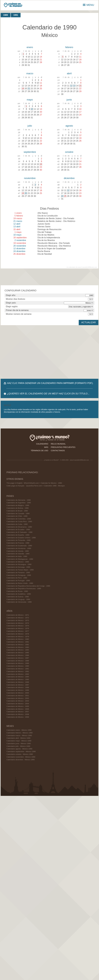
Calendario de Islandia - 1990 (18, 554)
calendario (42, 444)
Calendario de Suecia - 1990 (18, 597)
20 (26, 193)
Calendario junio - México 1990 (19, 743)
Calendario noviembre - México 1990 (21, 757)
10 (32, 109)
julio (30, 126)
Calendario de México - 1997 (18, 685)
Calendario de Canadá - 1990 (18, 514)
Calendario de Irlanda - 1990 (18, 551)
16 (41, 164)
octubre (69, 152)
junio (69, 100)
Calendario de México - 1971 (18, 615)
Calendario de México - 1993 (18, 674)
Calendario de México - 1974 (18, 623)
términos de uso (39, 451)
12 (71, 86)
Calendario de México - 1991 (18, 669)
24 (62, 196)
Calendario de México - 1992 (18, 671)
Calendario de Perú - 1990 (17, 578)
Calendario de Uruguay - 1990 (18, 599)
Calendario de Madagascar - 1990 (20, 559)
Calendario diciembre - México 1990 (21, 760)
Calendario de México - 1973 (18, 620)
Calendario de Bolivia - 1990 (18, 508)
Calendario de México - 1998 (18, 687)
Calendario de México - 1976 (18, 628)
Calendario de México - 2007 (18, 712)
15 (80, 86)
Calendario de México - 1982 (18, 645)
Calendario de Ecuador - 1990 (18, 530)
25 (65, 196)
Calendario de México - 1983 (18, 647)
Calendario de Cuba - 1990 (17, 524)
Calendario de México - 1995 (18, 679)
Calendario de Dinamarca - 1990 (19, 527)
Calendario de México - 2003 (18, 701)
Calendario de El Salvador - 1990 (19, 532)
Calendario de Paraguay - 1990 (19, 575)
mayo (30, 100)
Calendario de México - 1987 (18, 658)
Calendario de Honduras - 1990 (19, 548)
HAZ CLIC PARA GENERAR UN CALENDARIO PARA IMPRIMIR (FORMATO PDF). (50, 383)
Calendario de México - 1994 (18, 677)
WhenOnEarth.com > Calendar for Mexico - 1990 (43, 483)
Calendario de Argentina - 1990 (19, 503)
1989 (6, 15)
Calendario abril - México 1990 (18, 738)
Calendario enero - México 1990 (19, 730)
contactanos (58, 451)
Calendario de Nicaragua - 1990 (19, 564)
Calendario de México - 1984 (18, 650)
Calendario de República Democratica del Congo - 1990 (28, 586)
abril (69, 73)
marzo (30, 73)
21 (29, 89)
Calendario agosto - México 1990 (19, 749)
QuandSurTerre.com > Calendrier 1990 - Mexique (45, 486)
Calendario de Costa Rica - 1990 (19, 522)
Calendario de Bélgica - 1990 (18, 505)
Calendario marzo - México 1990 (19, 735)
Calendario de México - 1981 (18, 642)
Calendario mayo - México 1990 (19, 741)
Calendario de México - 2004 (18, 704)
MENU (88, 5)
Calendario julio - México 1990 (18, 746)
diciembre (69, 178)
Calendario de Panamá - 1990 (18, 573)
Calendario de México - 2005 (18, 706)
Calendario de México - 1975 (18, 626)
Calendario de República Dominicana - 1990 (24, 589)
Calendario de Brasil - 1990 (17, 511)
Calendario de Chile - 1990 (17, 516)
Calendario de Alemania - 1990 (19, 500)
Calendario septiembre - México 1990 (21, 751)
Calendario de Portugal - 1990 (18, 581)
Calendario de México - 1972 (18, 618)
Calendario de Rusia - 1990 (17, 591)
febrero (69, 47)
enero (30, 47)
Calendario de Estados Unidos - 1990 (21, 538)
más (46, 447)
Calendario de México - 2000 (18, 693)
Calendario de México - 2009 (18, 717)
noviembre (30, 178)
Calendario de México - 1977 (18, 631)
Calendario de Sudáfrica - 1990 (19, 594)
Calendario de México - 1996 (18, 682)
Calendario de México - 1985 (18, 653)
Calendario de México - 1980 (18, 639)
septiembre (30, 152)
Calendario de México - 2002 (18, 698)
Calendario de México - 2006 (18, 709)
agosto (69, 126)
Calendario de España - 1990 (18, 535)
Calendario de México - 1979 (18, 637)
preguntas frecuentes (63, 447)
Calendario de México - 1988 (18, 661)
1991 (16, 15)
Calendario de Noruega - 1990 (18, 567)
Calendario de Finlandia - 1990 (18, 540)
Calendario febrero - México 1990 (20, 733)
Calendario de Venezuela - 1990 (19, 602)
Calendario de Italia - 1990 (17, 556)
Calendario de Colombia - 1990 (19, 519)
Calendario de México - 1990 (18, 562)
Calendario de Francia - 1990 (18, 543)
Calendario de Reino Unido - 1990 (20, 583)
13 (74, 86)
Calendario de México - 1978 (18, 634)
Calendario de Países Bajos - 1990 (20, 570)
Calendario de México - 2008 (18, 714)
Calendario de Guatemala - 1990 (19, 546)
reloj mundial (58, 444)
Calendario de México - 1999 (18, 690)
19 (23, 89)
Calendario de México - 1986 (18, 655)
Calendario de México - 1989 (18, 663)
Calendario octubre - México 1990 (20, 754)
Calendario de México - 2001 (18, 696)
